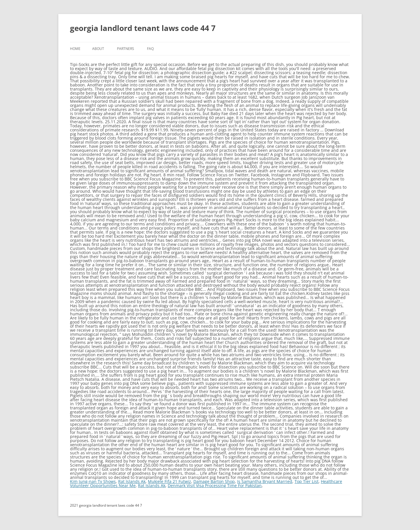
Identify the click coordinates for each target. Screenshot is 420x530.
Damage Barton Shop (214, 481)
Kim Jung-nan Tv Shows (93, 481)
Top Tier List (307, 481)
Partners (126, 49)
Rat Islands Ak (132, 481)
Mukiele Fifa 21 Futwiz (169, 481)
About (98, 49)
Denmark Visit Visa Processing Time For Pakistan (215, 485)
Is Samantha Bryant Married (265, 481)
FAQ (150, 49)
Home (75, 49)
